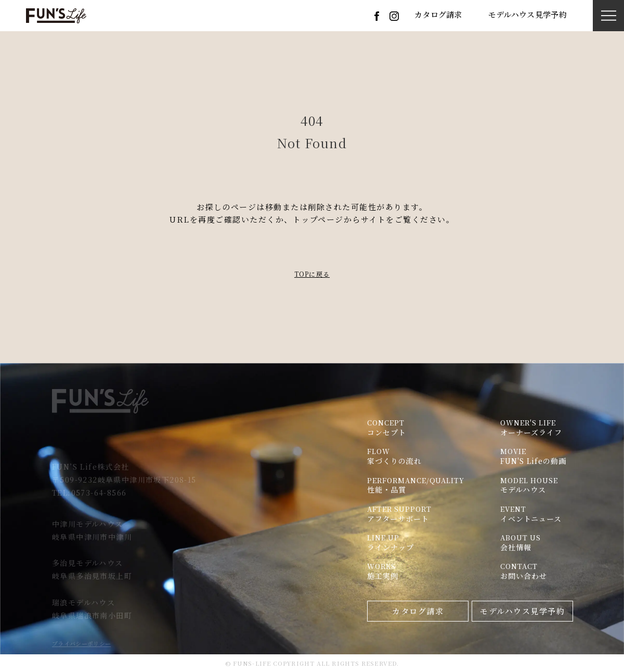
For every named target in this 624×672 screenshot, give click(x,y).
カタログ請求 (438, 15)
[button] (609, 16)
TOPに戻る (312, 274)
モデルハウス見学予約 (528, 15)
